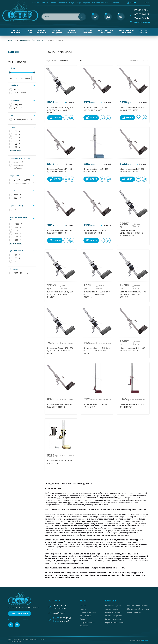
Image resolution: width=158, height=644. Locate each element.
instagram (11, 625)
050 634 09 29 (142, 14)
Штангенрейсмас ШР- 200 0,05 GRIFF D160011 (96, 232)
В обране (66, 118)
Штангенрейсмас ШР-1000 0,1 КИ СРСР (60, 462)
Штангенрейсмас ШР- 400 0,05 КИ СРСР (96, 170)
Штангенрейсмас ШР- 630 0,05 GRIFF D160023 (96, 109)
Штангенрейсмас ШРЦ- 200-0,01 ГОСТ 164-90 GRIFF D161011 (97, 351)
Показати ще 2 (16, 150)
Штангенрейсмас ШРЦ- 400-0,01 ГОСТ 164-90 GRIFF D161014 (133, 294)
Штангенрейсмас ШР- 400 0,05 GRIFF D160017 (60, 170)
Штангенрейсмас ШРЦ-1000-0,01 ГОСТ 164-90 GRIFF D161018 (132, 233)
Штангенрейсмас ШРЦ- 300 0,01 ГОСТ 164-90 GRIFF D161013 (60, 110)
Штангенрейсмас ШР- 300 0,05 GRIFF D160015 (132, 170)
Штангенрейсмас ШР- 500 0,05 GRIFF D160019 (132, 109)
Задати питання (142, 22)
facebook (17, 625)
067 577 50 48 (142, 18)
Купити (57, 118)
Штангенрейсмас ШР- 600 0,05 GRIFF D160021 (60, 406)
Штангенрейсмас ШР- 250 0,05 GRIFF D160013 (60, 232)
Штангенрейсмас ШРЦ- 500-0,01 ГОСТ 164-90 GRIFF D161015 (97, 294)
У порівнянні (72, 118)
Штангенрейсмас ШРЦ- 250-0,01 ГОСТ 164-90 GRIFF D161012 (61, 351)
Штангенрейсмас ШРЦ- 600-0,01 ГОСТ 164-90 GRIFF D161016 (61, 294)
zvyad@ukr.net (141, 10)
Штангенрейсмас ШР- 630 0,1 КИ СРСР (96, 406)
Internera (146, 640)
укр (146, 3)
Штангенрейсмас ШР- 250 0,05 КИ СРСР (132, 406)
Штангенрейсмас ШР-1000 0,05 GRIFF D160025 (132, 349)
